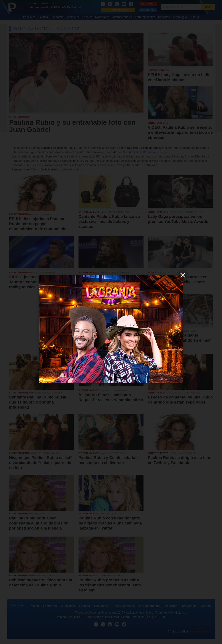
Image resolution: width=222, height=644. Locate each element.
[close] (183, 275)
